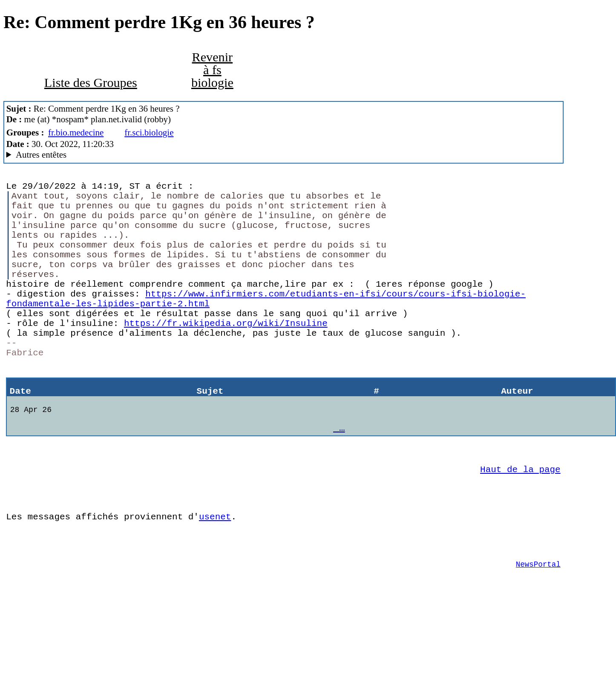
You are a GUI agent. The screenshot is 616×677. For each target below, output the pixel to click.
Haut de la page (520, 522)
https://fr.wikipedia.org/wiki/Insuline (226, 354)
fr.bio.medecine (76, 133)
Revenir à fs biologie (212, 70)
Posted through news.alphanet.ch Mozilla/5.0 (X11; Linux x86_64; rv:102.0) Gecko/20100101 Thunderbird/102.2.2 (284, 155)
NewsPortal (538, 630)
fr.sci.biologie (149, 133)
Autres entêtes (41, 155)
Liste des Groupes (91, 83)
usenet (215, 576)
